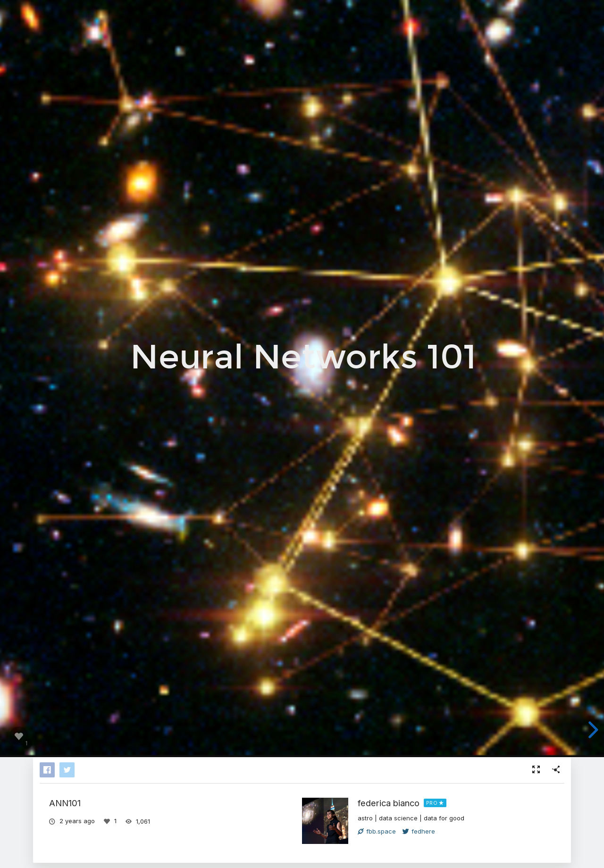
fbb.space (377, 831)
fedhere (419, 831)
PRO (432, 803)
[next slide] (592, 730)
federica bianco (389, 803)
